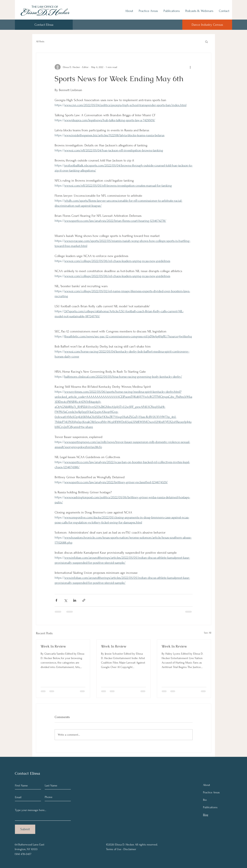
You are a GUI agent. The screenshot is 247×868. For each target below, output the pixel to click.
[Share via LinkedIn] (75, 600)
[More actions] (190, 67)
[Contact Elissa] (44, 25)
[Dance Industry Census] (207, 25)
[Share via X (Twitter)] (66, 600)
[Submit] (25, 829)
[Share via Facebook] (56, 600)
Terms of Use (114, 849)
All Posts (40, 41)
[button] (206, 42)
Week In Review (53, 646)
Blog (206, 815)
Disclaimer (130, 849)
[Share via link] (84, 600)
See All (208, 633)
